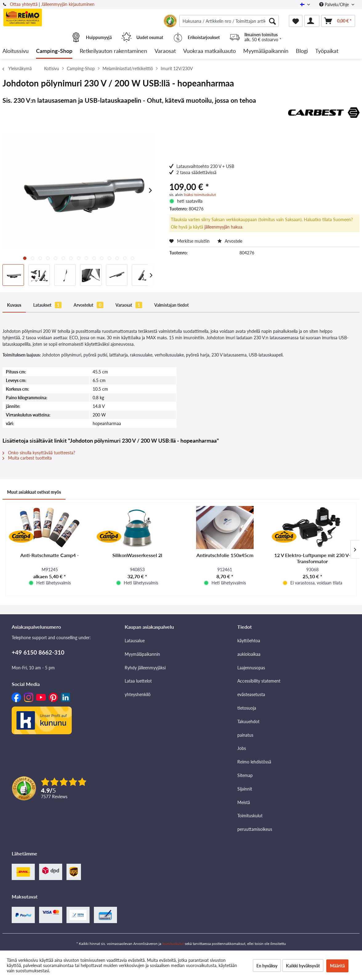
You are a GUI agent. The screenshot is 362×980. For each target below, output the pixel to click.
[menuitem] (229, 21)
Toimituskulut (250, 816)
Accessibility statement (259, 681)
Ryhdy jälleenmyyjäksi (145, 668)
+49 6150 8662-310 (38, 652)
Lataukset (47, 305)
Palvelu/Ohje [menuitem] (335, 4)
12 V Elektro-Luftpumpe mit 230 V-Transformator (312, 558)
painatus (245, 735)
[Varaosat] (165, 51)
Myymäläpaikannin (142, 654)
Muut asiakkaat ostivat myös (34, 492)
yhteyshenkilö (138, 694)
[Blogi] (302, 51)
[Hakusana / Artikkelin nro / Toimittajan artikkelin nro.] (229, 21)
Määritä (337, 966)
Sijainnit (245, 789)
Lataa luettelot (138, 681)
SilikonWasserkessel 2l (137, 555)
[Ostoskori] (338, 21)
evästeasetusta (251, 694)
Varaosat (129, 305)
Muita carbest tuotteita (27, 458)
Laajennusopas (251, 668)
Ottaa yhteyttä (24, 4)
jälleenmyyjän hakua (223, 227)
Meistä (244, 802)
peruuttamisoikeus (255, 829)
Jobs (242, 748)
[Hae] (272, 21)
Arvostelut (88, 305)
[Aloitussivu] (16, 51)
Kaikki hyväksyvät (303, 966)
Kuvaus (14, 305)
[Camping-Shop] (54, 51)
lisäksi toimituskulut (200, 195)
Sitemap (245, 775)
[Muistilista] (296, 21)
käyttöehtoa (249, 641)
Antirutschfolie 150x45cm (225, 555)
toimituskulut (173, 944)
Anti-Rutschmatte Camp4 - (50, 555)
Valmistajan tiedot (171, 305)
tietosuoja (247, 708)
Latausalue (135, 641)
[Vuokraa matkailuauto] (209, 51)
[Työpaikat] (327, 51)
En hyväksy (267, 966)
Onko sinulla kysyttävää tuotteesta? (39, 453)
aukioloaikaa (249, 654)
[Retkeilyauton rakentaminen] (113, 51)
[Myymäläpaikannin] (266, 51)
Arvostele (230, 241)
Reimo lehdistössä (254, 762)
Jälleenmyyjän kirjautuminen (68, 4)
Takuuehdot (248, 721)
